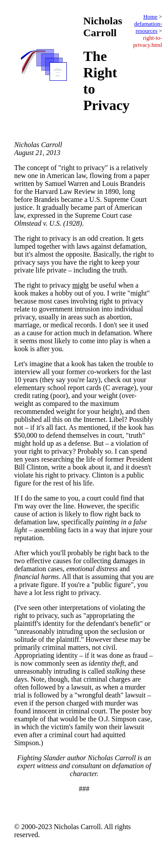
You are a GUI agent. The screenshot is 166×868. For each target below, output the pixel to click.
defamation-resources (148, 27)
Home (151, 17)
